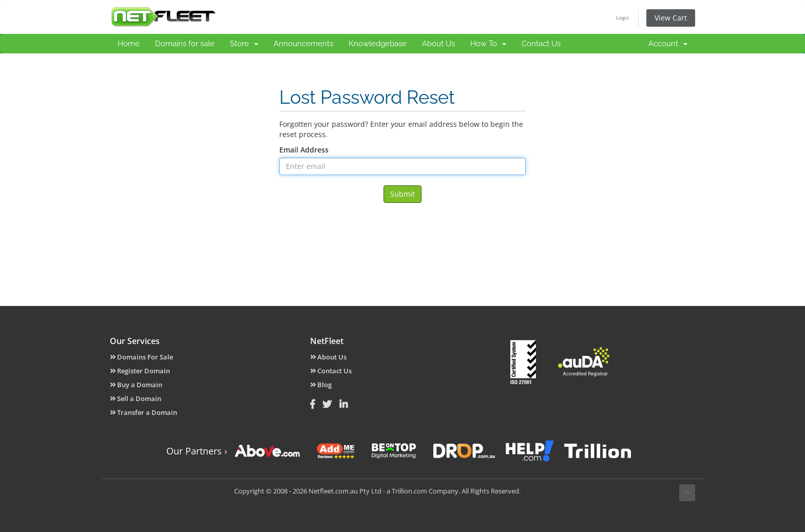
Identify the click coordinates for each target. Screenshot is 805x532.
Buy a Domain (136, 385)
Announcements (303, 44)
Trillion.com (409, 491)
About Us (438, 44)
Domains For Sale (141, 357)
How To (488, 44)
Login (622, 17)
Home (129, 44)
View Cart (671, 18)
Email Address (304, 150)
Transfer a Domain (143, 412)
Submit (402, 194)
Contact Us (541, 44)
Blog (321, 385)
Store (244, 44)
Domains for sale (185, 44)
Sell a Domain (136, 398)
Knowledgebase (378, 44)
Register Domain (140, 371)
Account (668, 44)
